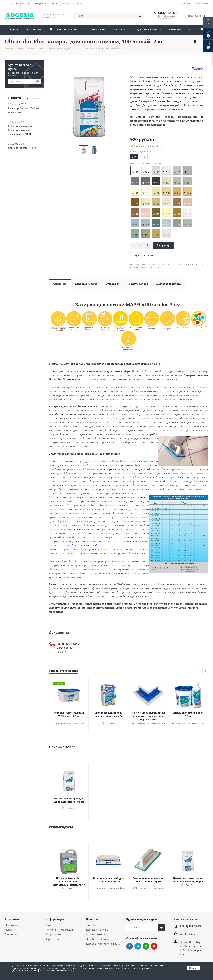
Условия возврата (97, 934)
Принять (194, 968)
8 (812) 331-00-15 (169, 13)
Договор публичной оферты (103, 944)
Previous (200, 671)
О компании (13, 925)
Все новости (33, 98)
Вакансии (11, 934)
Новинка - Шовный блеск (23, 148)
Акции (49, 925)
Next (205, 671)
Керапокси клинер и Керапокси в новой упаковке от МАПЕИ (20, 130)
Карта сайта (53, 939)
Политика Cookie (66, 970)
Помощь (92, 919)
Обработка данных (98, 939)
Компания (12, 919)
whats (146, 946)
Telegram (138, 946)
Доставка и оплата (97, 930)
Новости (10, 930)
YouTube (154, 946)
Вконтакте (130, 946)
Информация (55, 919)
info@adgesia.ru (189, 934)
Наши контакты (186, 919)
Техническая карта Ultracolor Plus (68, 646)
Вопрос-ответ (54, 934)
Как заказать (93, 925)
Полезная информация (59, 930)
